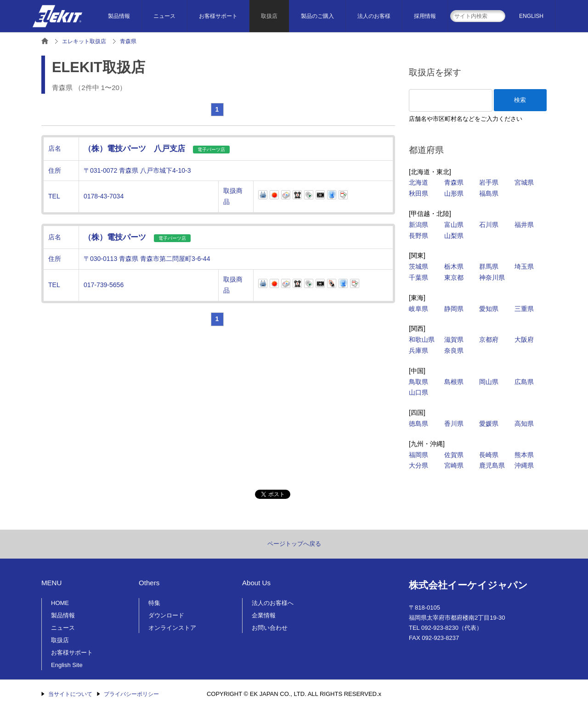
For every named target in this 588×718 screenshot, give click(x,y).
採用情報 (425, 16)
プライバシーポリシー (131, 694)
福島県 (489, 193)
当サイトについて (70, 694)
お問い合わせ (270, 628)
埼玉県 (524, 266)
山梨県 (454, 236)
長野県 (418, 236)
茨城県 (418, 266)
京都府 (489, 339)
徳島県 (418, 424)
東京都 (454, 277)
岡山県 (489, 382)
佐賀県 (454, 455)
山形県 (454, 193)
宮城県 (524, 182)
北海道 (418, 182)
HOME (60, 603)
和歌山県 (422, 339)
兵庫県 (418, 351)
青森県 (454, 182)
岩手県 (489, 182)
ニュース (164, 16)
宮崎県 (454, 465)
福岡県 (418, 455)
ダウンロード (166, 615)
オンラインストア (172, 628)
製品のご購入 (317, 16)
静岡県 (454, 309)
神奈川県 (492, 277)
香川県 (454, 424)
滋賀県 (454, 339)
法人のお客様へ (273, 603)
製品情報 (119, 16)
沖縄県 (524, 465)
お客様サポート (218, 16)
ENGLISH (531, 16)
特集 (154, 603)
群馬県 (489, 266)
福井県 (524, 225)
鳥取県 (418, 382)
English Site (67, 665)
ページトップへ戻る (294, 544)
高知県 (524, 424)
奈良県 (454, 351)
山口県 (418, 392)
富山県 (454, 225)
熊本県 (524, 455)
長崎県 (489, 455)
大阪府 (524, 339)
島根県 (454, 382)
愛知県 (489, 309)
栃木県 (454, 266)
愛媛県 (489, 424)
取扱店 (269, 16)
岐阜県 (418, 309)
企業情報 (264, 615)
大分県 (418, 465)
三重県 (524, 309)
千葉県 (418, 277)
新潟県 (418, 225)
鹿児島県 (492, 465)
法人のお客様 (374, 16)
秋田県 (418, 193)
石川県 (489, 225)
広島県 (524, 382)
